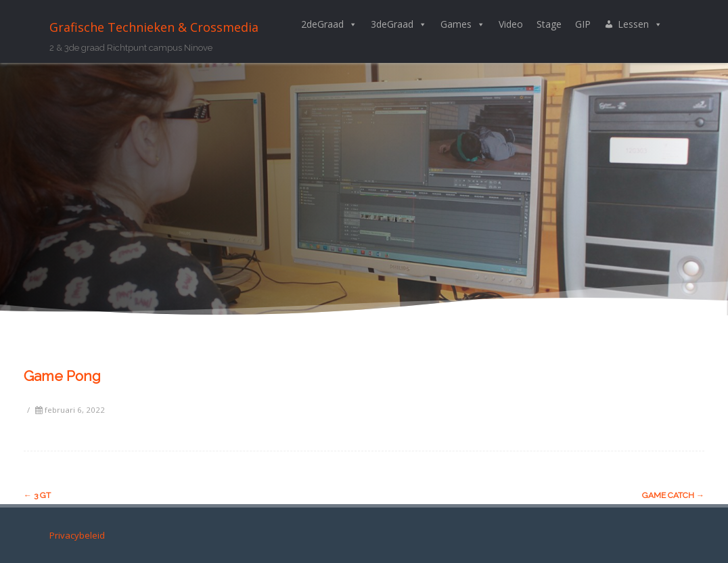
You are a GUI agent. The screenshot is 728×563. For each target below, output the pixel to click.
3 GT (37, 495)
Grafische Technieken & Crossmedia (154, 27)
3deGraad (399, 24)
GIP (583, 24)
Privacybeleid (77, 535)
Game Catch (673, 495)
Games (463, 24)
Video (511, 24)
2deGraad (329, 24)
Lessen (640, 24)
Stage (549, 24)
